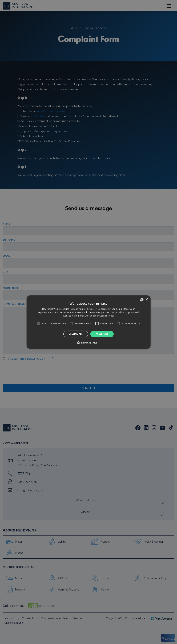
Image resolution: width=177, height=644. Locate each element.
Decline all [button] (76, 334)
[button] (88, 343)
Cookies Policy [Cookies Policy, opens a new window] (107, 316)
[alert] (88, 322)
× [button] (146, 300)
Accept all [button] (102, 334)
